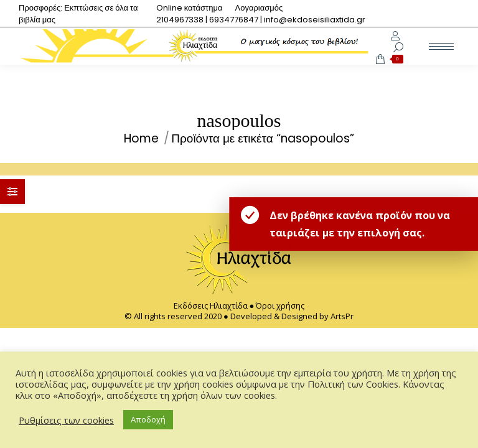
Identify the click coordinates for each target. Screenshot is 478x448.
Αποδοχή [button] (148, 419)
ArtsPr (342, 316)
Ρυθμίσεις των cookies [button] (66, 420)
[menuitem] (190, 8)
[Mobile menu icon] (441, 46)
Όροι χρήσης (280, 306)
